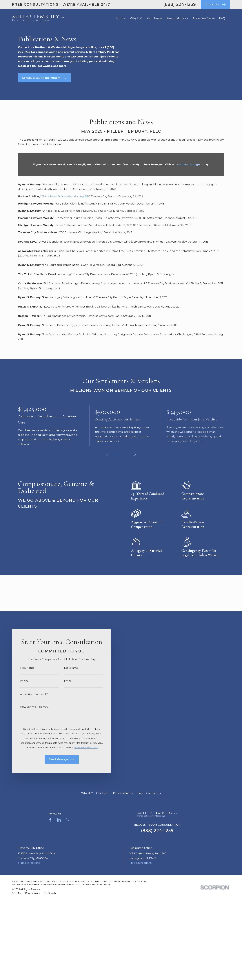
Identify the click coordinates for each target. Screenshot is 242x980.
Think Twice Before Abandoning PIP (65, 196)
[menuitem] (17, 893)
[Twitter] (68, 820)
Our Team (103, 793)
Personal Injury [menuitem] (177, 18)
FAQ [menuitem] (222, 18)
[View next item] (135, 454)
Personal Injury (123, 793)
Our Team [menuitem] (155, 18)
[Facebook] (50, 820)
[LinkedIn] (59, 820)
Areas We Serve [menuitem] (204, 18)
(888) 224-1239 (180, 4)
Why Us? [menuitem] (136, 18)
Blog (140, 793)
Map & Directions (29, 863)
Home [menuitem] (121, 18)
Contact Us (154, 793)
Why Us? (87, 793)
